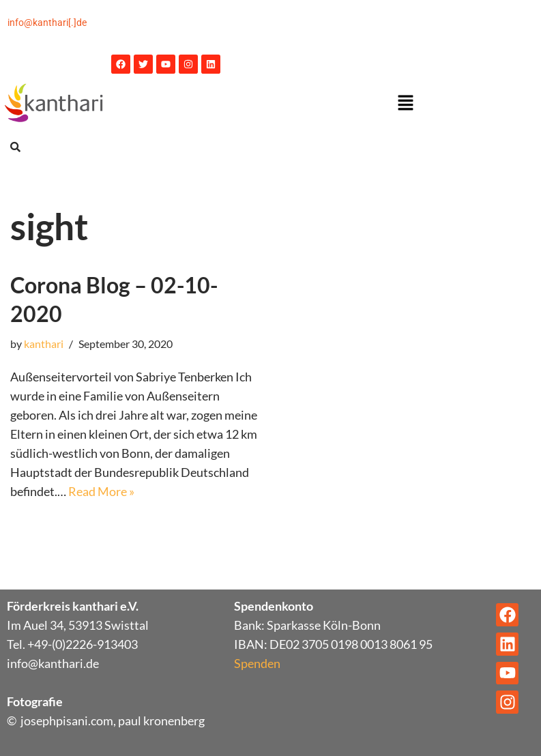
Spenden (257, 663)
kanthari (44, 344)
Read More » (101, 491)
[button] (406, 103)
